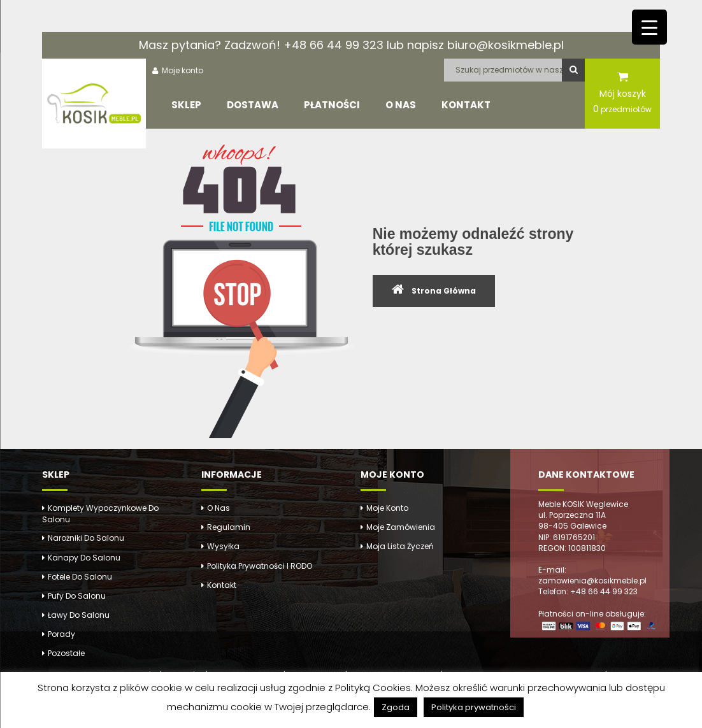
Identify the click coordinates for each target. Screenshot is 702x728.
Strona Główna (444, 291)
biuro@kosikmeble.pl (505, 45)
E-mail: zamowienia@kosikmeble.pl (592, 575)
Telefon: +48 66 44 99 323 (588, 591)
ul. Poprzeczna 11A (572, 515)
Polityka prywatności (474, 707)
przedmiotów (622, 109)
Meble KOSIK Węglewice (583, 504)
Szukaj (573, 70)
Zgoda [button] (396, 707)
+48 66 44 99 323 (333, 45)
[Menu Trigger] (649, 27)
